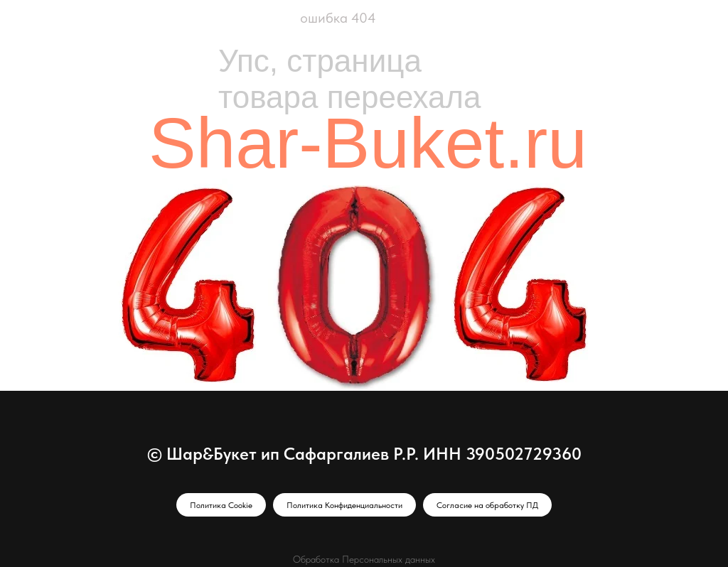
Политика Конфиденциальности (344, 505)
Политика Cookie (221, 505)
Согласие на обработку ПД (487, 505)
